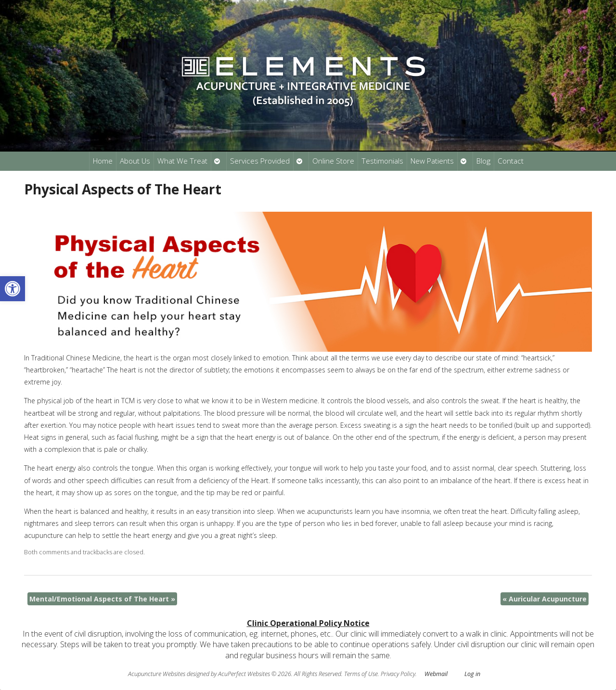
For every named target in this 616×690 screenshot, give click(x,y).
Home (103, 161)
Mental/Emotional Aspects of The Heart (102, 599)
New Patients (432, 161)
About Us (135, 161)
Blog (483, 161)
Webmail (436, 674)
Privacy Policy (398, 674)
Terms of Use (361, 674)
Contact (511, 161)
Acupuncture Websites (157, 674)
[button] (13, 289)
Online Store (333, 161)
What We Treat (182, 161)
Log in (472, 674)
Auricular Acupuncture (545, 599)
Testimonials (382, 161)
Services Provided (260, 161)
